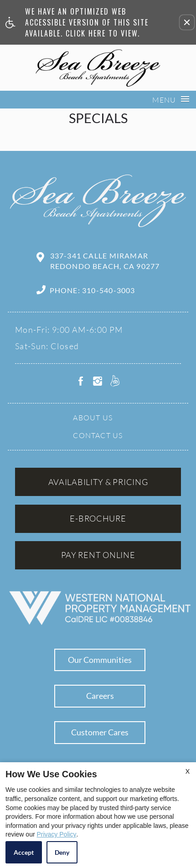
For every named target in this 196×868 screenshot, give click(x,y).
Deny (62, 852)
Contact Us (98, 435)
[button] (187, 22)
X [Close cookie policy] (188, 771)
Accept (24, 852)
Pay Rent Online (98, 555)
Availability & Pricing (98, 482)
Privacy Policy (56, 834)
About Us (93, 418)
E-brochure (98, 518)
